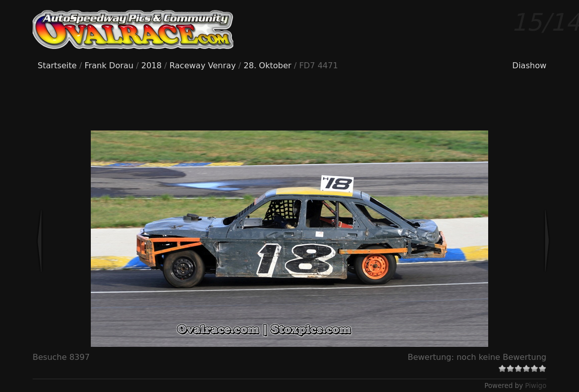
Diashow (529, 66)
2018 (152, 66)
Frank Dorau (109, 66)
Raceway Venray (203, 66)
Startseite (57, 66)
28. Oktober (268, 66)
